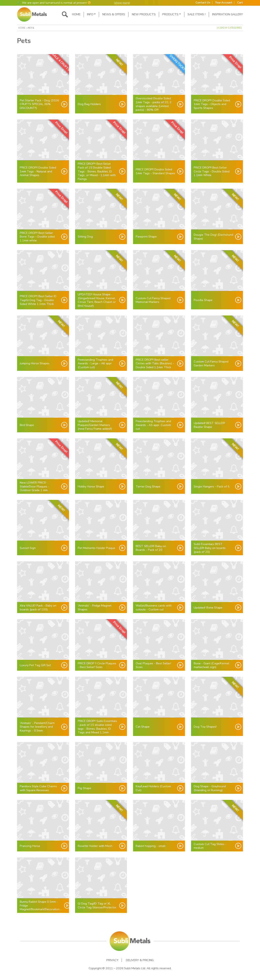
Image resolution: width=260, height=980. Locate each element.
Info (90, 14)
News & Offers (114, 14)
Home (76, 14)
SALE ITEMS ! (197, 14)
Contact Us (203, 3)
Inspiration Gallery (228, 14)
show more (122, 3)
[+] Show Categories (229, 28)
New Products (144, 14)
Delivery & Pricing (140, 960)
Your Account (224, 3)
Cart (240, 3)
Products (170, 14)
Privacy (112, 960)
